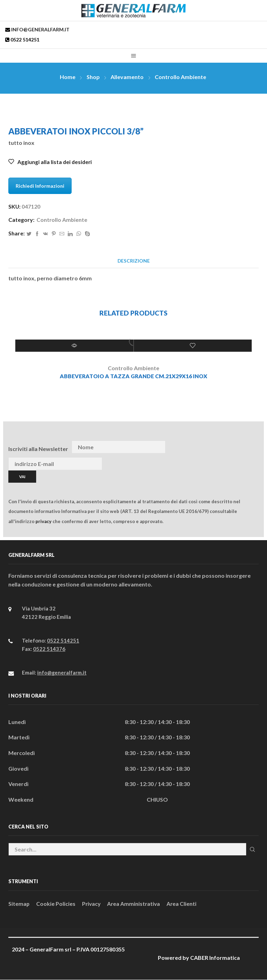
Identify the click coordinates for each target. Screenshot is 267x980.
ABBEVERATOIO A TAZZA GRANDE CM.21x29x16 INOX (134, 377)
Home (68, 77)
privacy (43, 521)
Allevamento (127, 77)
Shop (93, 77)
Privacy (92, 904)
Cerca (252, 849)
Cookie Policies (56, 904)
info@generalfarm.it (40, 29)
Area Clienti (184, 904)
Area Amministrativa (135, 904)
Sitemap (19, 904)
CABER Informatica (215, 958)
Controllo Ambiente (180, 77)
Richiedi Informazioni (40, 186)
